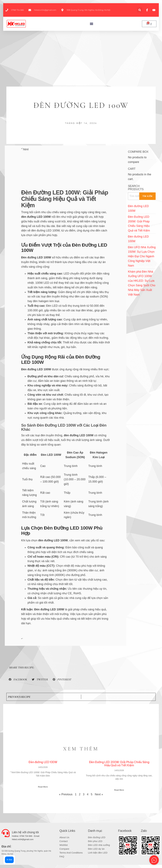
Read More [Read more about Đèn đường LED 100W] (43, 787)
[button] (140, 10)
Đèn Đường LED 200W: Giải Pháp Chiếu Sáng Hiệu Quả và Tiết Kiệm (119, 764)
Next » (99, 794)
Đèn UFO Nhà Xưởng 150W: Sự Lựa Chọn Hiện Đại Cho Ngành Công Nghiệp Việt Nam (142, 256)
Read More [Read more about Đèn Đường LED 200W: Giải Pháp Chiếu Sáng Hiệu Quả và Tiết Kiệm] (119, 790)
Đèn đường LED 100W (43, 762)
